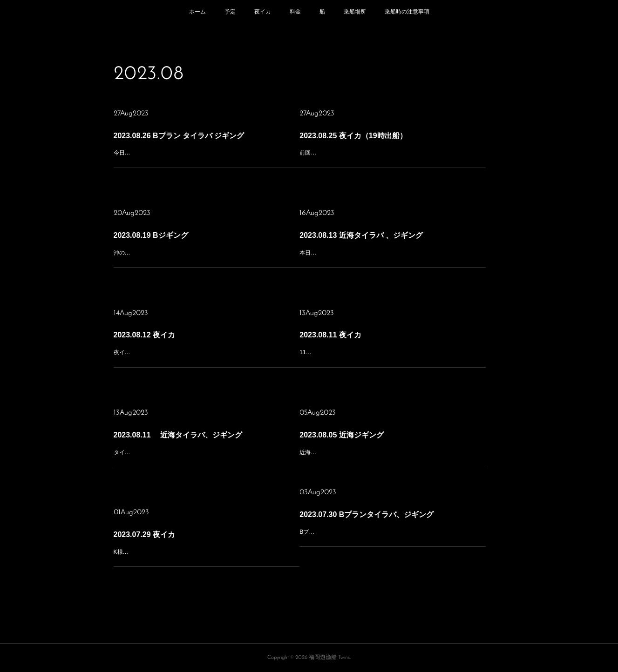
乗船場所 (355, 12)
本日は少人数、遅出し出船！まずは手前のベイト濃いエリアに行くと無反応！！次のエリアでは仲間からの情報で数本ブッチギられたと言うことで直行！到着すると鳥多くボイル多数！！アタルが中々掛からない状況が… (392, 255)
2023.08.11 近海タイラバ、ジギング (187, 436)
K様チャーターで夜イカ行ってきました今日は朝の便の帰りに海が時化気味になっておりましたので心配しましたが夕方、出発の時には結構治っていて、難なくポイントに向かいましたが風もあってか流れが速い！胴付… (206, 554)
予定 (230, 12)
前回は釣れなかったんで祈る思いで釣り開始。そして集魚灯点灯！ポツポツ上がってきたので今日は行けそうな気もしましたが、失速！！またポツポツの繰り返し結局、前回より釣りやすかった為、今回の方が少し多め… (392, 158)
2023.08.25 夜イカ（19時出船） (366, 139)
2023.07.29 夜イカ (164, 536)
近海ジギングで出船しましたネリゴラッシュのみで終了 (377, 444)
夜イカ (263, 12)
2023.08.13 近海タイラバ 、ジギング (371, 236)
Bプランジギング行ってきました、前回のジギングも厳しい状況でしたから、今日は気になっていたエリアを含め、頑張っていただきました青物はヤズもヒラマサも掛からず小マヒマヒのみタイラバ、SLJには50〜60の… (392, 534)
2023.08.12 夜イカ (164, 336)
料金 (295, 12)
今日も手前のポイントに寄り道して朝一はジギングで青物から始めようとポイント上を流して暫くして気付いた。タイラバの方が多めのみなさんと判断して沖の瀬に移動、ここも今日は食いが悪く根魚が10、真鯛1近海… (206, 158)
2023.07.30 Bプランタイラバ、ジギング (375, 515)
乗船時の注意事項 (407, 12)
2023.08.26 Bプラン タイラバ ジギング (188, 139)
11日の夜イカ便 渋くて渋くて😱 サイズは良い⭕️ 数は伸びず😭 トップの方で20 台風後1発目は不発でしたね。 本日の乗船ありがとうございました (392, 354)
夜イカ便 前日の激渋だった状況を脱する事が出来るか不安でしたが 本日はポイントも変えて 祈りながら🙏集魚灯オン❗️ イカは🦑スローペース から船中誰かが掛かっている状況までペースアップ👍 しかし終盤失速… (206, 354)
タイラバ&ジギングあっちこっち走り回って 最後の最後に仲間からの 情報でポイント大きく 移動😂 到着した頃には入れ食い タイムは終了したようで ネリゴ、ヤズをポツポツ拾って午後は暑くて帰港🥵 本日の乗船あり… (207, 454)
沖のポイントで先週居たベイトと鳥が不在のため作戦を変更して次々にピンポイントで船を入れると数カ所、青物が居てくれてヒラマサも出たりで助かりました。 (206, 255)
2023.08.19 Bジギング (169, 236)
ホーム (197, 12)
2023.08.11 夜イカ (350, 336)
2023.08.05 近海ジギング (358, 432)
